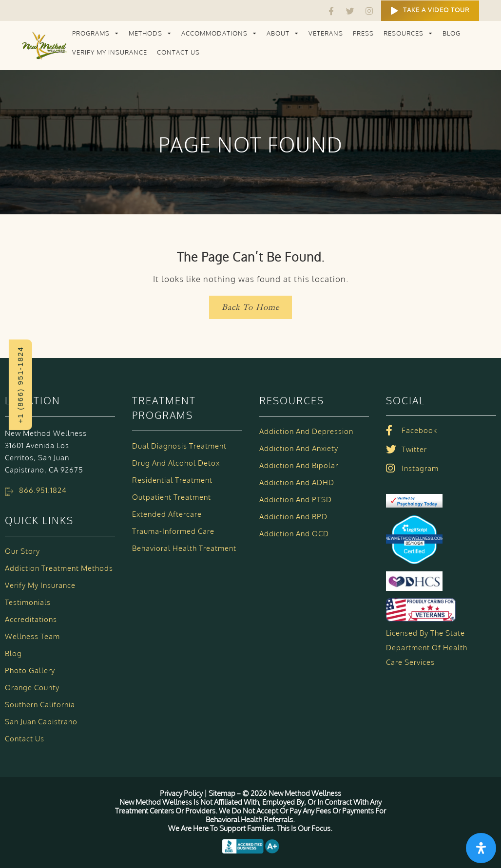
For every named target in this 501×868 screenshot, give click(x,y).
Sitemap (222, 793)
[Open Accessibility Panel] (481, 848)
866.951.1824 (43, 490)
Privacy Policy (182, 793)
